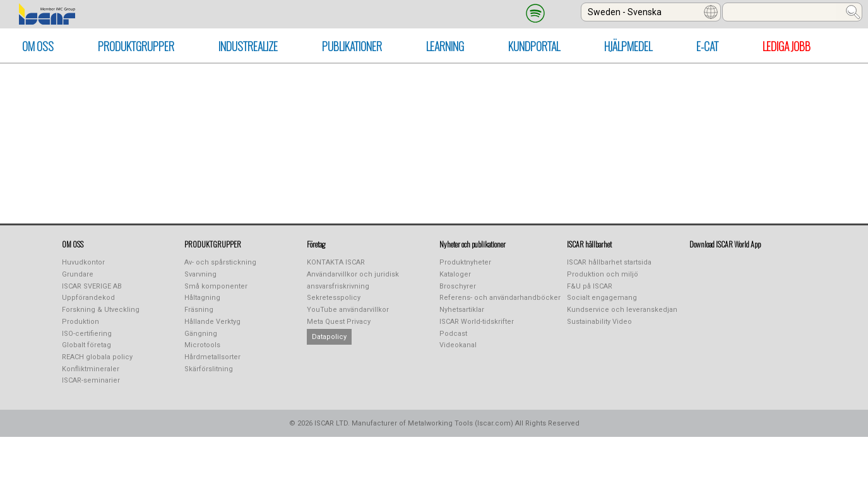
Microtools (202, 345)
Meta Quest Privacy (339, 322)
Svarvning (200, 274)
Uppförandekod (88, 298)
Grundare (78, 274)
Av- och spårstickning (220, 262)
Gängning (201, 334)
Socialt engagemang (602, 298)
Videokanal (458, 345)
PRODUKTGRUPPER (136, 46)
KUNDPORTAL (534, 46)
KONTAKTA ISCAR (336, 262)
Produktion (80, 322)
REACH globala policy (97, 357)
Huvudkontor (83, 262)
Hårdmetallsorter (212, 357)
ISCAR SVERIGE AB (92, 286)
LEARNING (445, 46)
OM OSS (38, 46)
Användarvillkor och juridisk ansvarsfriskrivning (353, 280)
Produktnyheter (465, 262)
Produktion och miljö (603, 274)
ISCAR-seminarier (91, 380)
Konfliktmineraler (91, 369)
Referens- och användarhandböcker (500, 298)
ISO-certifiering (87, 334)
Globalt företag (86, 345)
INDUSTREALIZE (248, 46)
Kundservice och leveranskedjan (622, 310)
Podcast (453, 334)
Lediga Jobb (787, 46)
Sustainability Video (599, 322)
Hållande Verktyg (212, 322)
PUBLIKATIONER (352, 46)
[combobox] (651, 12)
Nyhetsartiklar (462, 310)
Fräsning (199, 310)
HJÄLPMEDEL (628, 46)
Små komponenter (216, 286)
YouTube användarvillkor (348, 310)
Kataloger (455, 274)
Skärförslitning (209, 369)
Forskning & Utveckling (101, 310)
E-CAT (707, 46)
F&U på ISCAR (590, 286)
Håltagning (202, 298)
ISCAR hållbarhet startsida (609, 262)
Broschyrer (458, 286)
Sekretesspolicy (334, 298)
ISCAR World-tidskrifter (477, 322)
